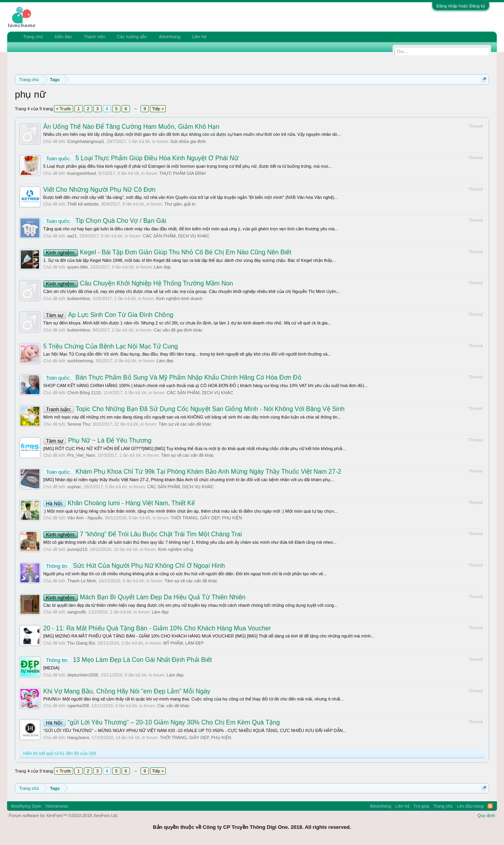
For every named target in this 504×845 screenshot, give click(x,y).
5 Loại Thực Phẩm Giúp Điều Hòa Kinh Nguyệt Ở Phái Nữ (141, 158)
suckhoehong (80, 361)
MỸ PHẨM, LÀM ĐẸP (184, 643)
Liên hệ (199, 37)
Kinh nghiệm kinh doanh (179, 298)
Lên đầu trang (470, 806)
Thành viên (94, 37)
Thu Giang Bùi (81, 643)
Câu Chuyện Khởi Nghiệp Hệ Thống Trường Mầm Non (138, 283)
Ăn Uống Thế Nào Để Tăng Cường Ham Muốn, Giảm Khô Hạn (131, 127)
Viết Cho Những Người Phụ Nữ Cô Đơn (99, 190)
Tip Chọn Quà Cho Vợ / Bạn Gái (105, 221)
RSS (490, 806)
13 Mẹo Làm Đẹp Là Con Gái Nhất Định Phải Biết (128, 660)
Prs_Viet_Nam (81, 455)
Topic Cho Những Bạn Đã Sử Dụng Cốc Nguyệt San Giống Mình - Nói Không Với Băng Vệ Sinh (194, 409)
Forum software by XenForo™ (64, 815)
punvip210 (77, 549)
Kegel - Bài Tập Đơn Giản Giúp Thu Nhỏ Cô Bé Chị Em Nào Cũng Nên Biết (167, 252)
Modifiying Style (26, 806)
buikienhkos (79, 298)
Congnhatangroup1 (86, 141)
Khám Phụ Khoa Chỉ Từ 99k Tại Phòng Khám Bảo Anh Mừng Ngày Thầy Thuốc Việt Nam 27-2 (192, 472)
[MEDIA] (51, 668)
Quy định (486, 815)
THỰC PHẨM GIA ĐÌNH (183, 173)
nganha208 (78, 706)
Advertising (169, 37)
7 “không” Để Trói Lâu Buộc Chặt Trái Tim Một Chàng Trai (143, 534)
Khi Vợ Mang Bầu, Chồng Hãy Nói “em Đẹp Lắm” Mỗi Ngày (127, 691)
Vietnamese (57, 806)
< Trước (64, 109)
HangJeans (78, 738)
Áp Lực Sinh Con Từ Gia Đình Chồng (108, 315)
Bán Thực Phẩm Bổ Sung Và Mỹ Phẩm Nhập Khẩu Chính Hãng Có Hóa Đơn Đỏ (172, 377)
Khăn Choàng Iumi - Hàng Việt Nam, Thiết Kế (119, 503)
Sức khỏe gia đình (188, 141)
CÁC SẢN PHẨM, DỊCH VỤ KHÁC (176, 236)
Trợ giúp (422, 806)
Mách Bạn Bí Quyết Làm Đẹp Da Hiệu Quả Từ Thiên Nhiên (145, 597)
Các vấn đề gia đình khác (178, 330)
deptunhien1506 (83, 675)
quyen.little (78, 267)
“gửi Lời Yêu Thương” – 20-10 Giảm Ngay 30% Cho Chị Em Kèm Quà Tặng (162, 722)
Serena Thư (79, 424)
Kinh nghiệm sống (175, 549)
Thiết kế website (83, 204)
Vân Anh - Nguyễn (85, 518)
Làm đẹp (162, 267)
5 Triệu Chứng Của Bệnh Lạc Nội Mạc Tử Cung (111, 346)
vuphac (74, 487)
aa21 (72, 236)
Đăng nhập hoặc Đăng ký (461, 6)
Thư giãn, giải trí (180, 204)
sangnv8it (77, 612)
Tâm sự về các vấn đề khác (185, 424)
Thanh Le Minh (82, 581)
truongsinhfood (82, 173)
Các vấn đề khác (174, 706)
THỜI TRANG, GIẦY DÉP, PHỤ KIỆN (206, 518)
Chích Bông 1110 (84, 393)
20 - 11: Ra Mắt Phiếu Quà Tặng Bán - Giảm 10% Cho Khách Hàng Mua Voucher (157, 628)
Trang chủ (33, 37)
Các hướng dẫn (132, 37)
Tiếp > (158, 109)
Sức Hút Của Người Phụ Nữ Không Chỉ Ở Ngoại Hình (134, 566)
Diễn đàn (63, 37)
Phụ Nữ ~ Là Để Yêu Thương (97, 440)
